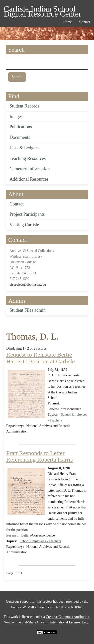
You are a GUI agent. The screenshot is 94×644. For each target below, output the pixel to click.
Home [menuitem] (67, 22)
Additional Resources (29, 179)
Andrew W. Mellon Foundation (32, 607)
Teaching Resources (28, 158)
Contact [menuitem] (85, 22)
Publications (21, 127)
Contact (17, 204)
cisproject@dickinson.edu (28, 285)
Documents (20, 137)
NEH (60, 607)
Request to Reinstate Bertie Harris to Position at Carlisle (40, 358)
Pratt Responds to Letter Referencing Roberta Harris (39, 456)
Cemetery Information (30, 169)
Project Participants (27, 214)
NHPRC (77, 607)
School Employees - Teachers (40, 541)
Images (16, 117)
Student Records (24, 106)
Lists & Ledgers (24, 148)
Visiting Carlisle (24, 225)
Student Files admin (28, 310)
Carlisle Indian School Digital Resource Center (42, 10)
